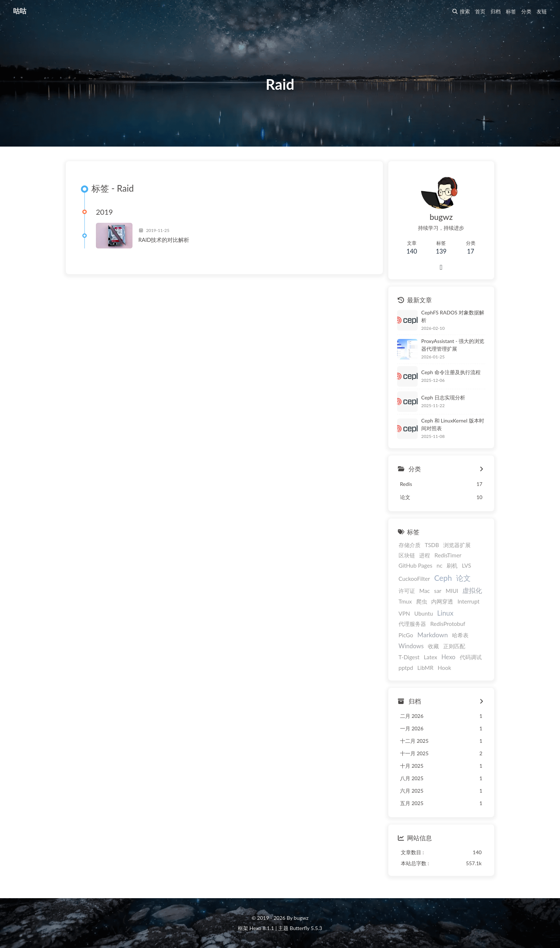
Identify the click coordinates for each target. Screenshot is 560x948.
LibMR (425, 668)
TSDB (432, 545)
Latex (431, 657)
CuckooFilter (414, 579)
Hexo (448, 657)
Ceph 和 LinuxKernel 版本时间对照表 (453, 424)
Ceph (443, 578)
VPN (404, 613)
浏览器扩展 (457, 545)
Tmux (405, 601)
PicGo (406, 635)
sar (438, 591)
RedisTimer (448, 555)
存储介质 (410, 545)
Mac (424, 591)
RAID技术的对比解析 (164, 240)
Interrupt (468, 601)
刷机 (452, 565)
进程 (425, 555)
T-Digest (409, 657)
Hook (445, 668)
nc (440, 565)
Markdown (432, 635)
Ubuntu (424, 613)
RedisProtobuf (448, 624)
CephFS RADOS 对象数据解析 (453, 316)
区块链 (407, 555)
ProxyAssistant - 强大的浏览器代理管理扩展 (453, 345)
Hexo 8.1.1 (262, 928)
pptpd (406, 668)
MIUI (452, 591)
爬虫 (422, 601)
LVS (466, 565)
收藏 (433, 646)
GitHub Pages (415, 565)
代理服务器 (412, 624)
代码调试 (471, 657)
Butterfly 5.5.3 (306, 928)
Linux (445, 613)
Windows (411, 646)
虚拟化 (472, 591)
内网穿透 (442, 601)
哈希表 (460, 635)
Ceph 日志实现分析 (443, 397)
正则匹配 (454, 646)
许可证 (407, 591)
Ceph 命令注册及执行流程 (451, 372)
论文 (463, 578)
